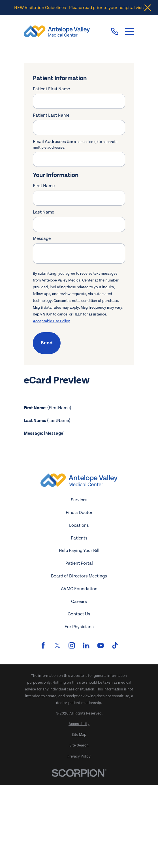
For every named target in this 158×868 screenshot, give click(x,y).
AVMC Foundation (79, 672)
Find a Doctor (79, 596)
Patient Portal (79, 646)
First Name (44, 186)
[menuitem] (79, 807)
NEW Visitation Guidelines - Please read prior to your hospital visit (79, 8)
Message (42, 238)
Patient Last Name (51, 115)
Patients (79, 621)
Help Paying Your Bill (79, 634)
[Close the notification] (148, 8)
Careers (79, 684)
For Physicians (79, 710)
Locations (79, 608)
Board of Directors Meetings (79, 659)
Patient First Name (51, 89)
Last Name (43, 212)
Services (79, 583)
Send (47, 343)
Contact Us (79, 697)
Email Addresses (75, 144)
